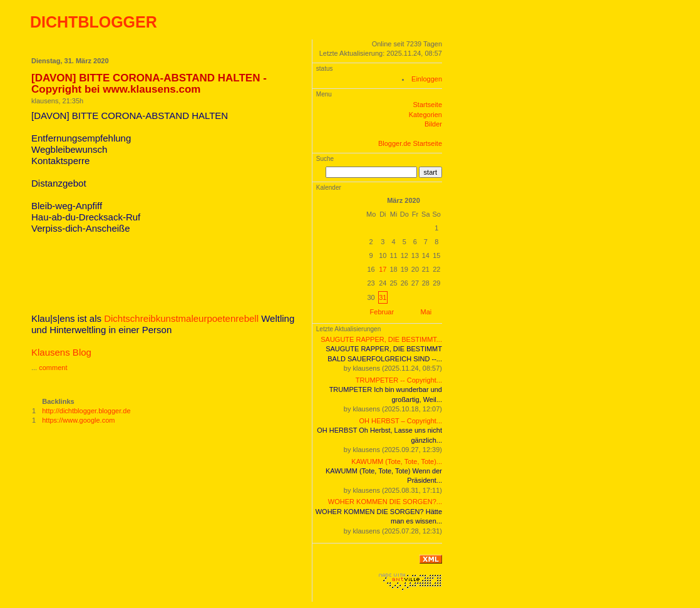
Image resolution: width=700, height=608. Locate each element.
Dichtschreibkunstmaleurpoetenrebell (181, 318)
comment (53, 368)
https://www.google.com (78, 420)
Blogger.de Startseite (410, 143)
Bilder (433, 124)
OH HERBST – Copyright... (401, 421)
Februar (382, 312)
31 (383, 297)
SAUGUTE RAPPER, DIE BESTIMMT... (381, 339)
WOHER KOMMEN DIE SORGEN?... (385, 502)
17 (383, 269)
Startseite (428, 105)
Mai (426, 312)
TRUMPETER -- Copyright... (399, 380)
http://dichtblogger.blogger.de (86, 411)
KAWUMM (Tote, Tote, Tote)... (397, 461)
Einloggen (427, 79)
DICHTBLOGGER (94, 22)
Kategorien (425, 115)
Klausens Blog (61, 352)
